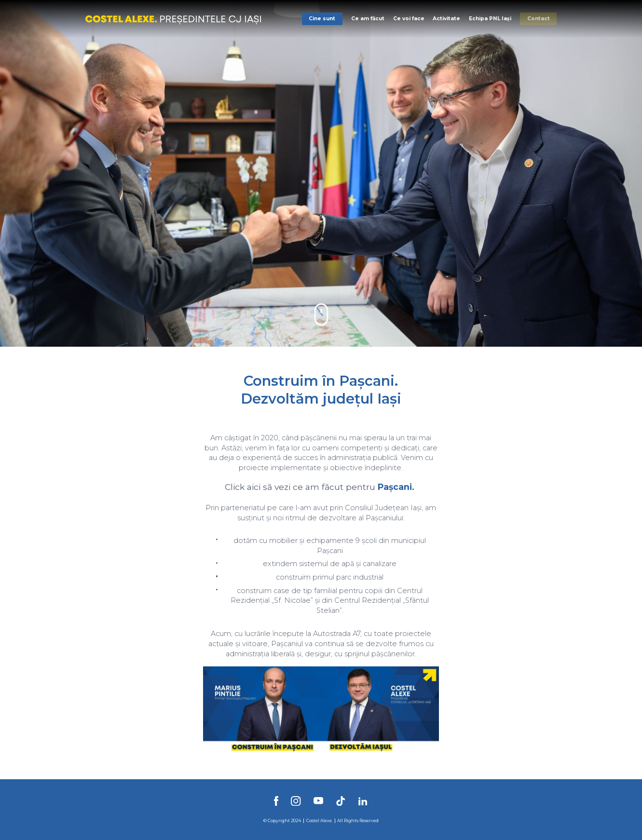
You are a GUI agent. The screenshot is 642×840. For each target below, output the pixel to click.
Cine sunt (322, 19)
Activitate (446, 19)
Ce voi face (409, 19)
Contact (539, 19)
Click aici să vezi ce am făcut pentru (300, 487)
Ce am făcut (368, 19)
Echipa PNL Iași (490, 19)
